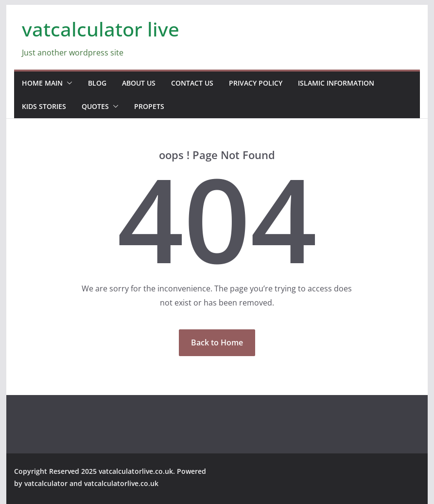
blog (97, 83)
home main (42, 83)
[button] (68, 83)
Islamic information (336, 83)
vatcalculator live (101, 29)
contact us (192, 83)
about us (139, 83)
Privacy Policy (256, 83)
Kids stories (44, 106)
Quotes (95, 106)
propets (149, 106)
